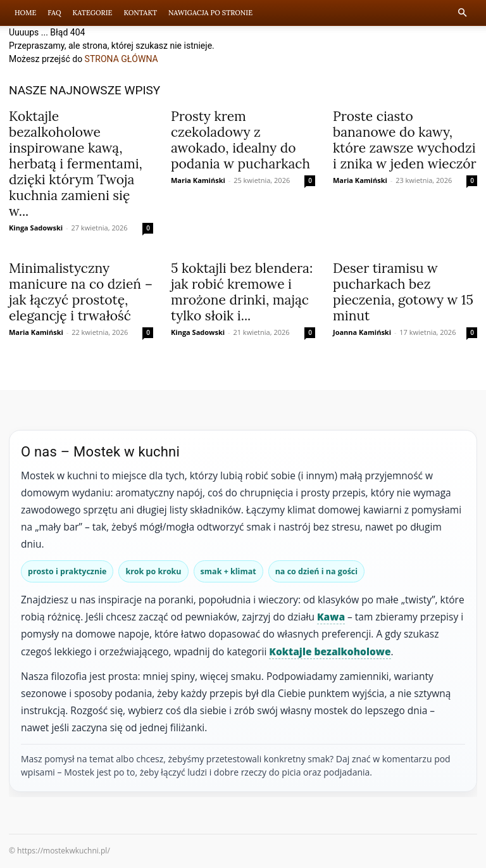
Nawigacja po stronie (210, 13)
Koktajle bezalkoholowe (330, 651)
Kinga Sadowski (36, 228)
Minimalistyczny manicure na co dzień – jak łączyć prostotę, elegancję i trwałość (81, 292)
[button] (462, 13)
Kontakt (140, 13)
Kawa (331, 617)
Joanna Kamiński (362, 332)
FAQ (54, 13)
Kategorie (93, 13)
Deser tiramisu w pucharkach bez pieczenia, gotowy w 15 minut (403, 292)
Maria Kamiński (198, 180)
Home (25, 13)
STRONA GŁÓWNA (121, 59)
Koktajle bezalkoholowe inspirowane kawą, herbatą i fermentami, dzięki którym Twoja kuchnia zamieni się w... (76, 164)
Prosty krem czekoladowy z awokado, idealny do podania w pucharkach (240, 140)
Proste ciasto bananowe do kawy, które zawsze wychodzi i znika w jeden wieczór (405, 140)
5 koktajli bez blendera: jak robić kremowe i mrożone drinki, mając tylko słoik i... (242, 292)
